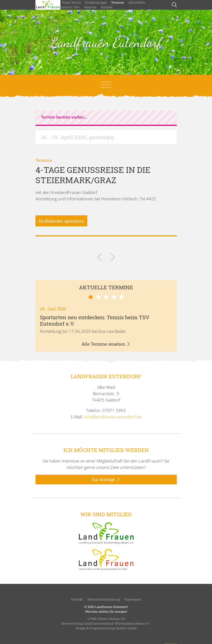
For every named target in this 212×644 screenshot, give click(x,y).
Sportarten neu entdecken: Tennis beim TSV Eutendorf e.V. (95, 320)
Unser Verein (71, 2)
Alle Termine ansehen (106, 344)
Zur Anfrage (106, 480)
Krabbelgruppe (96, 2)
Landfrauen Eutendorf (106, 42)
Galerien (90, 7)
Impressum (133, 599)
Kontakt (107, 7)
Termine (118, 2)
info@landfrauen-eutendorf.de (113, 417)
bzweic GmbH (126, 628)
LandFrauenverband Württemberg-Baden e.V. (117, 623)
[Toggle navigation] (106, 85)
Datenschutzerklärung (104, 599)
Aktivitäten (137, 2)
